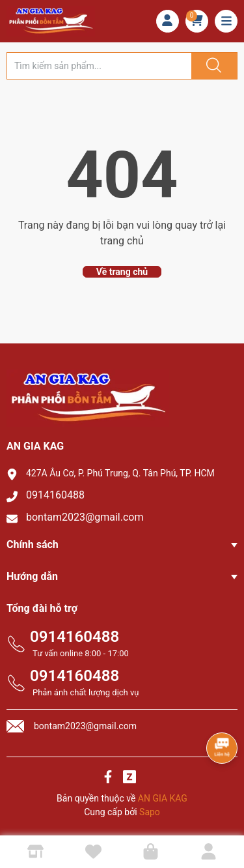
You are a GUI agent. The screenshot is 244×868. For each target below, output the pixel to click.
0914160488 (55, 495)
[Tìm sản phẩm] (99, 66)
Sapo (150, 812)
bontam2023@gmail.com (85, 517)
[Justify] (212, 66)
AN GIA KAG (163, 798)
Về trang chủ (122, 272)
